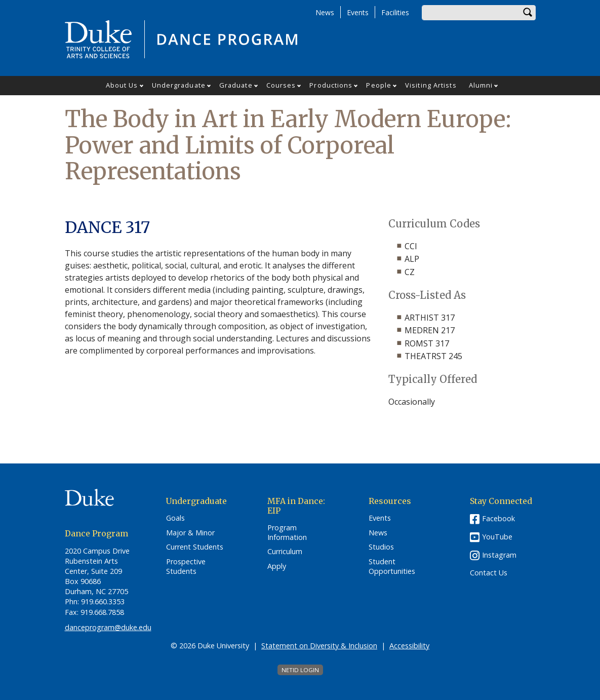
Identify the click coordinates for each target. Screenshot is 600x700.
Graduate (236, 85)
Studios (381, 547)
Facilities (395, 12)
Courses (281, 85)
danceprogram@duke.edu (108, 627)
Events (358, 12)
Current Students (195, 547)
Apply (277, 566)
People (379, 85)
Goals (175, 518)
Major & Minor (190, 533)
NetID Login (300, 670)
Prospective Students (186, 567)
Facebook (498, 518)
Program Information (287, 533)
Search (528, 13)
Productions (331, 85)
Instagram (499, 555)
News (325, 12)
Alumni (481, 85)
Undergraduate (179, 85)
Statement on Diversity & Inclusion (319, 646)
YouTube (497, 537)
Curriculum (285, 552)
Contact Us (489, 573)
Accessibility (409, 646)
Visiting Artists (431, 85)
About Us (122, 85)
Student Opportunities (392, 567)
